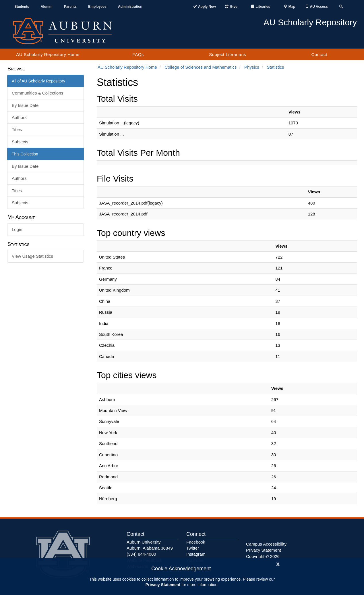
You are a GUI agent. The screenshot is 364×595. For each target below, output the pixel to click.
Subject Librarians (227, 54)
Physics (252, 67)
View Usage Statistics (32, 256)
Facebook (196, 542)
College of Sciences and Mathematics (201, 67)
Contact (319, 54)
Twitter (193, 548)
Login (17, 229)
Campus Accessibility (266, 544)
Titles (17, 129)
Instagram (196, 554)
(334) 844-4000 (141, 554)
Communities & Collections (37, 93)
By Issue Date (25, 105)
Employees (97, 7)
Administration (130, 7)
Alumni (47, 7)
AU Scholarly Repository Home (48, 54)
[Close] (278, 564)
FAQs (138, 54)
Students (22, 7)
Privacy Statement (163, 585)
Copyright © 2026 (263, 556)
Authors (19, 117)
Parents (70, 7)
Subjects (20, 142)
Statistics (275, 67)
